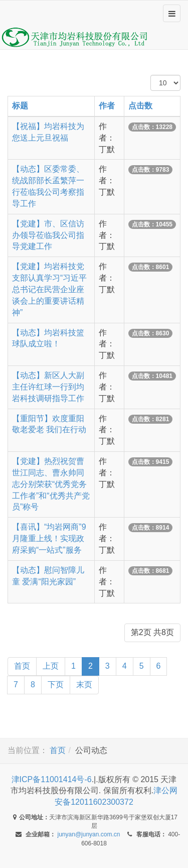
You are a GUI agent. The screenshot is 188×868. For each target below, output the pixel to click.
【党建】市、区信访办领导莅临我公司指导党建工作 (48, 235)
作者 (107, 106)
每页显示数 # (151, 75)
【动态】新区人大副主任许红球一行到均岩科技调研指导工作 (48, 387)
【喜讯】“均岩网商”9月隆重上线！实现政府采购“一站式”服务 (49, 538)
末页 (84, 685)
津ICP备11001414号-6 (52, 779)
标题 (20, 106)
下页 (56, 685)
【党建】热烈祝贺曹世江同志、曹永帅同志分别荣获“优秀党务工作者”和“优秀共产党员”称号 (51, 484)
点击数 (140, 106)
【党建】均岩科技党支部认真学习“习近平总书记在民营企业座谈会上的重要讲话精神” (49, 289)
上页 (51, 666)
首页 (22, 666)
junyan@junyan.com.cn (89, 834)
